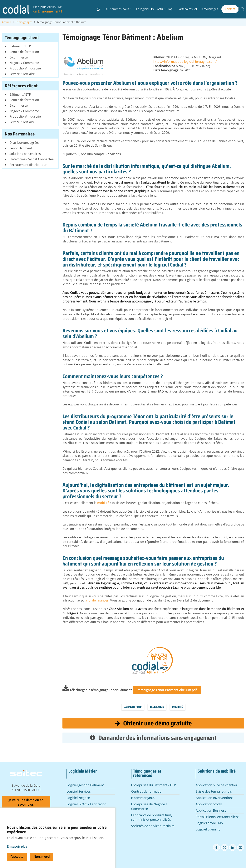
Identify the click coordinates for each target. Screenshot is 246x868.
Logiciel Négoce (78, 798)
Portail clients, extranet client (217, 817)
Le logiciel (143, 9)
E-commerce (19, 57)
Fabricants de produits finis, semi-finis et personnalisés (152, 817)
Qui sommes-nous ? (118, 9)
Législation (157, 707)
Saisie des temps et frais (214, 791)
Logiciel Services (79, 791)
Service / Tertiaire (22, 74)
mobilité (104, 503)
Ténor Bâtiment (21, 148)
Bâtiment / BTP (133, 707)
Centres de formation (147, 791)
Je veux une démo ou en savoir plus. (26, 802)
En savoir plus (17, 848)
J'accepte (17, 858)
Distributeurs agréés (24, 143)
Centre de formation (24, 52)
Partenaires (185, 9)
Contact (230, 9)
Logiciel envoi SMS (209, 823)
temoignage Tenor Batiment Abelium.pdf (167, 690)
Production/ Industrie (25, 68)
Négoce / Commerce (24, 63)
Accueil (7, 22)
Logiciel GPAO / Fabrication (86, 804)
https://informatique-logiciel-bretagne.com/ (185, 62)
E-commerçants (143, 798)
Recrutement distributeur (28, 165)
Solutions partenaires (25, 154)
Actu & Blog (165, 9)
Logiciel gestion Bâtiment (85, 785)
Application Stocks (209, 804)
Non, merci (42, 858)
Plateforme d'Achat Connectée (32, 159)
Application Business (211, 810)
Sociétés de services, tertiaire (153, 826)
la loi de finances (97, 600)
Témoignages (209, 9)
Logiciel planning (208, 829)
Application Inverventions (214, 798)
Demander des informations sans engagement (153, 738)
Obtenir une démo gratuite (153, 723)
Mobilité (177, 707)
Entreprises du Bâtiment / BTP (153, 785)
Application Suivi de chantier (216, 785)
